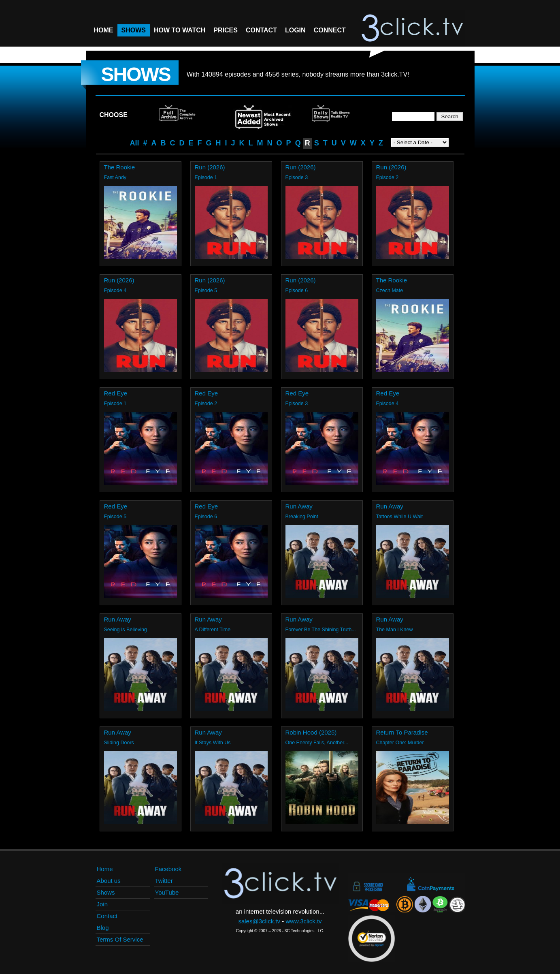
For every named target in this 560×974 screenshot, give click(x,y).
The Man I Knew (395, 630)
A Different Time (213, 630)
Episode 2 (388, 177)
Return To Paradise (402, 732)
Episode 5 (206, 290)
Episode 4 (115, 290)
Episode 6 (297, 290)
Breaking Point (302, 517)
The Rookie (120, 167)
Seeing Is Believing (126, 630)
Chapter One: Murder (400, 743)
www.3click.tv (303, 921)
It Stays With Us (213, 743)
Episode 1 (206, 177)
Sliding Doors (119, 743)
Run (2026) (210, 167)
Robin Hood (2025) (311, 732)
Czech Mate (390, 290)
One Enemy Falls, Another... (317, 743)
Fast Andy (115, 177)
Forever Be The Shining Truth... (321, 630)
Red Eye (116, 393)
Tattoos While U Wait (400, 517)
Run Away (299, 506)
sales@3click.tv (259, 921)
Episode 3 (297, 177)
